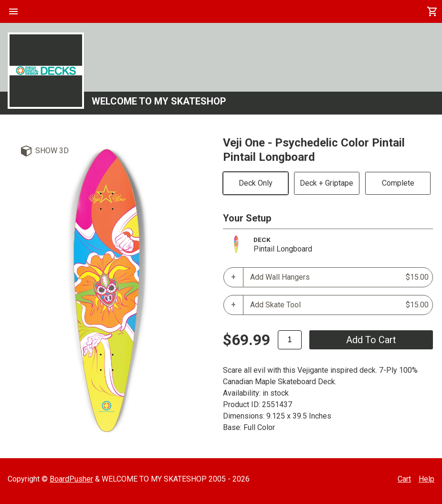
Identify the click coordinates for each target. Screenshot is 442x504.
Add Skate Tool (339, 305)
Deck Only (256, 183)
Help (426, 479)
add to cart (371, 340)
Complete (398, 183)
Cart (404, 479)
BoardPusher (71, 479)
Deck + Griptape (326, 183)
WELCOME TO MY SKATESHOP (159, 101)
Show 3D (52, 151)
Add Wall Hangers (339, 277)
